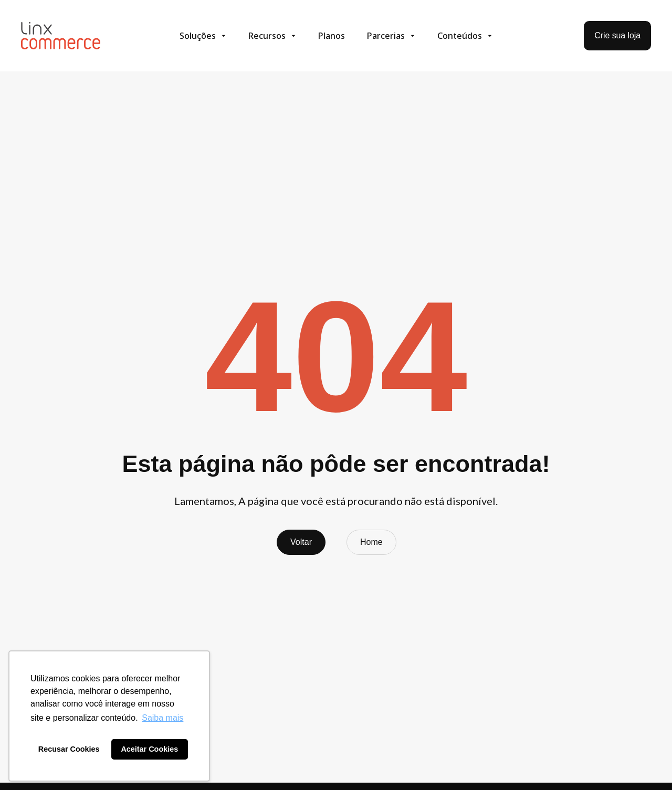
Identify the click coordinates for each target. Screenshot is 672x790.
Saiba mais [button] (162, 718)
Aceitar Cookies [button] (149, 749)
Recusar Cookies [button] (69, 749)
